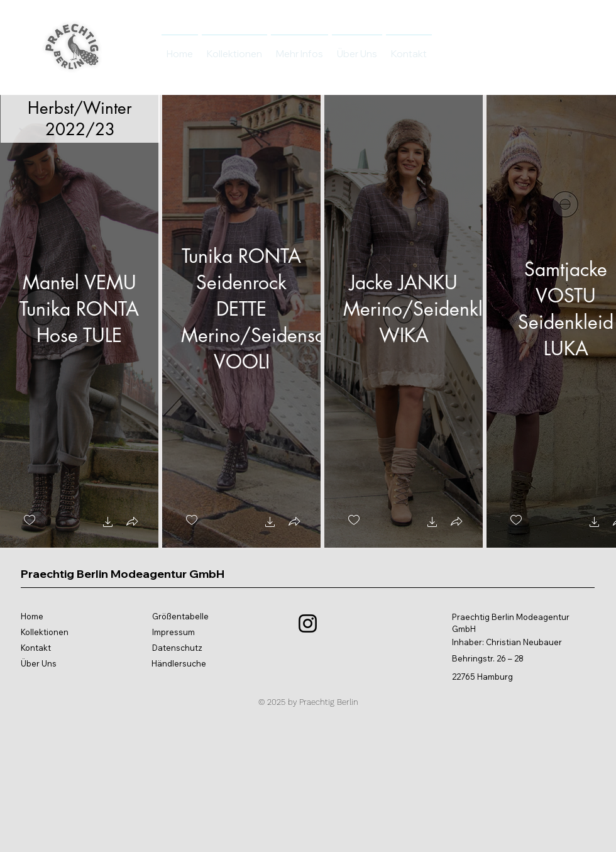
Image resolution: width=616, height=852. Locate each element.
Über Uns (39, 663)
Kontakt (36, 648)
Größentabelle (180, 616)
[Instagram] (308, 623)
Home (32, 616)
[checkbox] (30, 520)
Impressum (173, 632)
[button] (108, 523)
